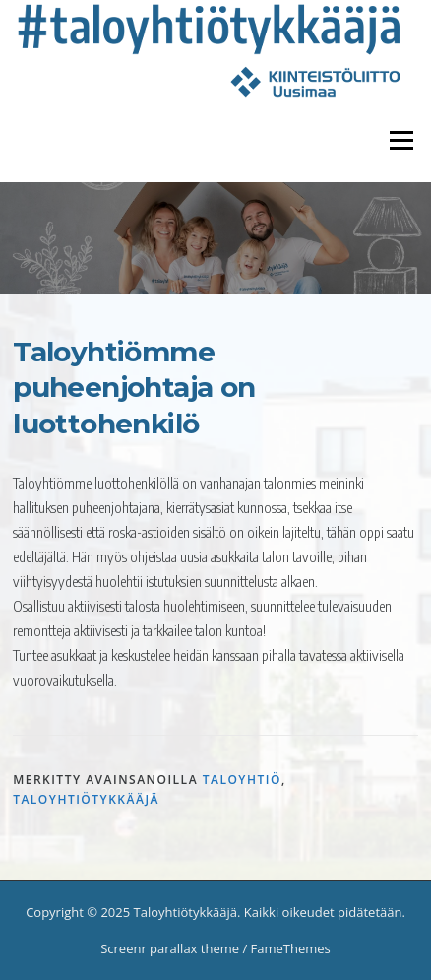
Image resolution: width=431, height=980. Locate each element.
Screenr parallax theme (170, 948)
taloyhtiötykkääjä (86, 799)
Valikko (401, 140)
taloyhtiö (242, 780)
